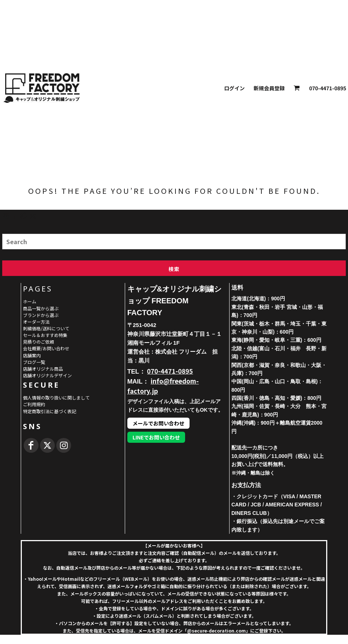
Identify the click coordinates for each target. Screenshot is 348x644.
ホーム (30, 301)
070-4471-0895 (170, 371)
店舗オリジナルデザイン (47, 375)
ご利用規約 (34, 404)
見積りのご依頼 (39, 342)
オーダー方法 (36, 322)
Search (9, 231)
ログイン (234, 88)
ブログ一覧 (34, 362)
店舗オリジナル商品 (43, 369)
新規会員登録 (269, 88)
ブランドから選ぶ (41, 315)
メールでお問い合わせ (158, 423)
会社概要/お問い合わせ (46, 348)
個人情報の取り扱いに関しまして (56, 397)
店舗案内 (32, 355)
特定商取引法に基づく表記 (50, 411)
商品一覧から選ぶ (41, 308)
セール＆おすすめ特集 (45, 335)
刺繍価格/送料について (46, 328)
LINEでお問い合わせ (156, 437)
